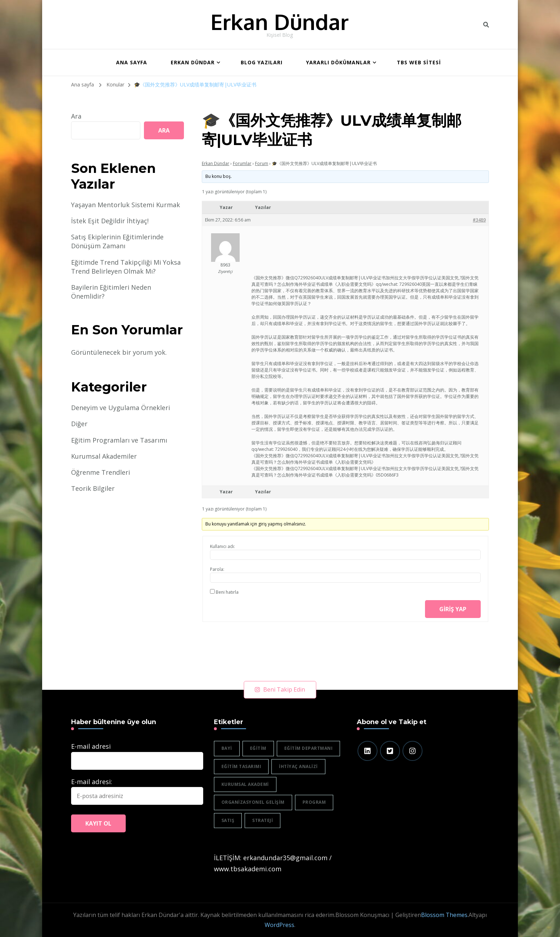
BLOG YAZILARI (262, 62)
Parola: (217, 569)
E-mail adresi (91, 746)
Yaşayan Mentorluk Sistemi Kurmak (126, 205)
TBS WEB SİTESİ (419, 62)
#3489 (479, 220)
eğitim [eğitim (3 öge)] (258, 748)
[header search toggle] (486, 25)
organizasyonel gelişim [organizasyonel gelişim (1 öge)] (253, 802)
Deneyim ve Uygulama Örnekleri (121, 408)
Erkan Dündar (279, 21)
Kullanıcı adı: (222, 546)
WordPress (279, 925)
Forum (262, 163)
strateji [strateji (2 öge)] (262, 820)
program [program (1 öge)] (314, 802)
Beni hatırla (227, 592)
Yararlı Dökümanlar (338, 62)
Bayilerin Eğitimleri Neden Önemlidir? (111, 292)
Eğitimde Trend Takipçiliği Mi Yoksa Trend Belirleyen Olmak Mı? (126, 267)
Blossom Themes (444, 915)
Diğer (79, 424)
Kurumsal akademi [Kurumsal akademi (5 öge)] (245, 784)
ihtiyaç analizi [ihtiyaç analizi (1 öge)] (298, 766)
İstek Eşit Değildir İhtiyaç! (110, 221)
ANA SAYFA (132, 62)
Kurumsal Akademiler (104, 456)
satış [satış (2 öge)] (228, 820)
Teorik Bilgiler (93, 488)
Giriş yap (453, 609)
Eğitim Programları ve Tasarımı (119, 440)
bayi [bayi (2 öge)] (227, 748)
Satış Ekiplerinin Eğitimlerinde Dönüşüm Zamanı (117, 241)
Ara (76, 116)
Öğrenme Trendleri (101, 472)
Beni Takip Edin (280, 689)
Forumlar (242, 163)
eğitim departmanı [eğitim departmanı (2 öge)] (309, 748)
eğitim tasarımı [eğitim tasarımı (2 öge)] (241, 766)
